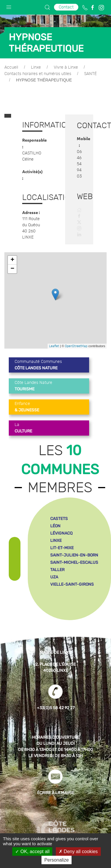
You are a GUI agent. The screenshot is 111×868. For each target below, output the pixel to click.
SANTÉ (90, 74)
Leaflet (54, 342)
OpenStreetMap (76, 342)
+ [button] (12, 256)
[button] (9, 6)
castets (59, 515)
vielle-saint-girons (72, 580)
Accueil (11, 67)
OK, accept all (32, 852)
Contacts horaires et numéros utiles (38, 74)
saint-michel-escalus (74, 558)
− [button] (12, 265)
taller (57, 566)
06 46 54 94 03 (79, 162)
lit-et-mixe (62, 544)
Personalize (57, 860)
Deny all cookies (78, 852)
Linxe (36, 67)
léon (55, 522)
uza (54, 573)
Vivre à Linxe (66, 67)
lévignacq (61, 529)
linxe (56, 536)
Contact (66, 7)
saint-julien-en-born (74, 551)
